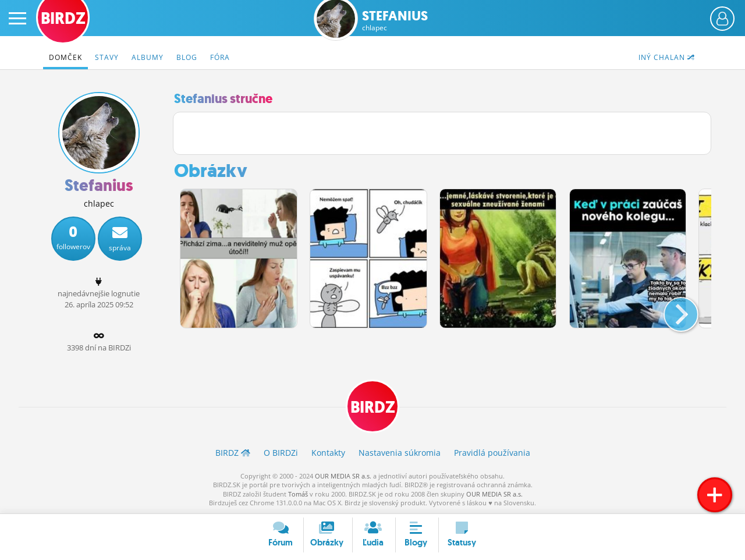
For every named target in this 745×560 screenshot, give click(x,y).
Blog (187, 57)
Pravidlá (492, 453)
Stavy (107, 57)
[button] (671, 310)
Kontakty (328, 453)
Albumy (148, 57)
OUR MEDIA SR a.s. (343, 476)
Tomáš (298, 494)
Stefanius (395, 21)
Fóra (220, 57)
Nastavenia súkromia (400, 453)
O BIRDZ (281, 453)
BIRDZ (373, 407)
